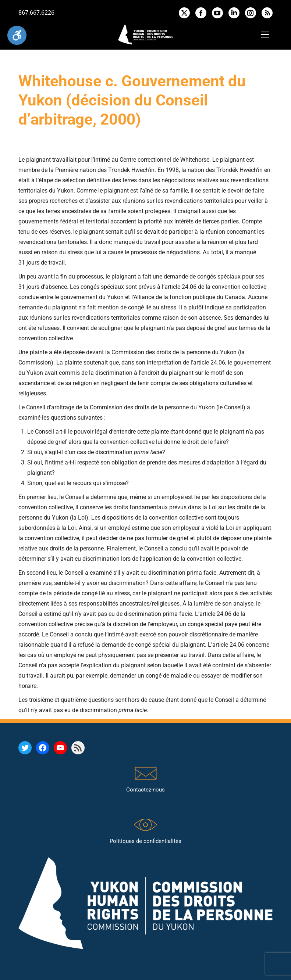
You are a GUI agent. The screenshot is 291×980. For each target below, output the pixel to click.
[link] (17, 35)
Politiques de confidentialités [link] (145, 841)
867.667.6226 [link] (36, 13)
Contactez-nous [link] (145, 790)
